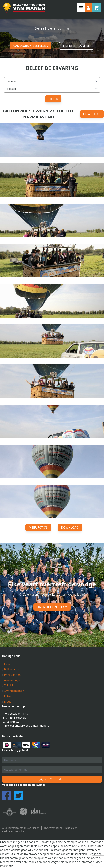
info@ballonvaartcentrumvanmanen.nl (27, 726)
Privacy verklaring (53, 828)
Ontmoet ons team (52, 607)
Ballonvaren (11, 669)
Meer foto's (38, 527)
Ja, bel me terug (52, 779)
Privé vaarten (11, 675)
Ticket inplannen (77, 46)
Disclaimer (71, 828)
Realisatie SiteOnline (13, 831)
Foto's (7, 696)
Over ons (9, 664)
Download (92, 114)
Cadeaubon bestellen (31, 46)
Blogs (7, 702)
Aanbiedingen (12, 680)
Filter (53, 99)
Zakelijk (8, 685)
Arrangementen (13, 691)
